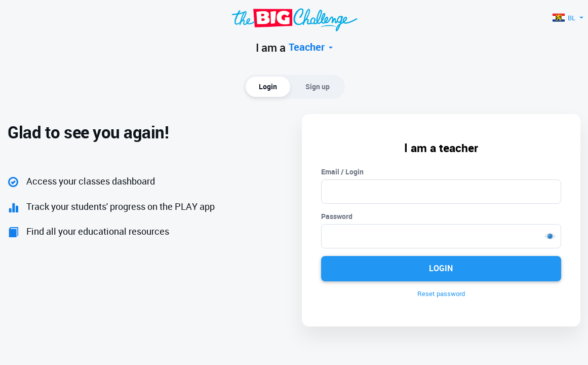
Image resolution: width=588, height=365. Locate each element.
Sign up (318, 86)
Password (337, 216)
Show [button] (550, 236)
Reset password (441, 294)
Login (268, 86)
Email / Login (342, 172)
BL (568, 18)
